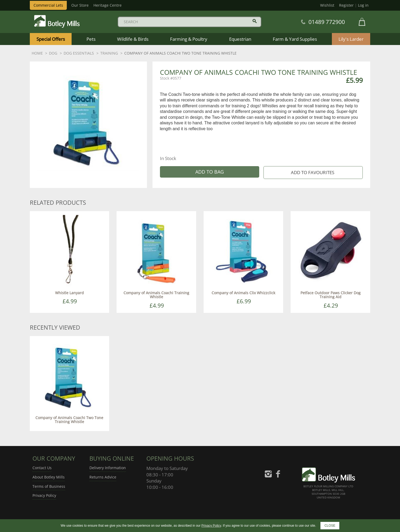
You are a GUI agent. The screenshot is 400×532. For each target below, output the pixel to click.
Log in (363, 5)
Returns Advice (103, 477)
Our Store (80, 5)
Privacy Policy (44, 495)
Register (346, 5)
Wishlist (327, 5)
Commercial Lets (48, 5)
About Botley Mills (49, 477)
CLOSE (330, 526)
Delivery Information (108, 468)
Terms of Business (49, 486)
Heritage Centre (108, 5)
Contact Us (42, 468)
